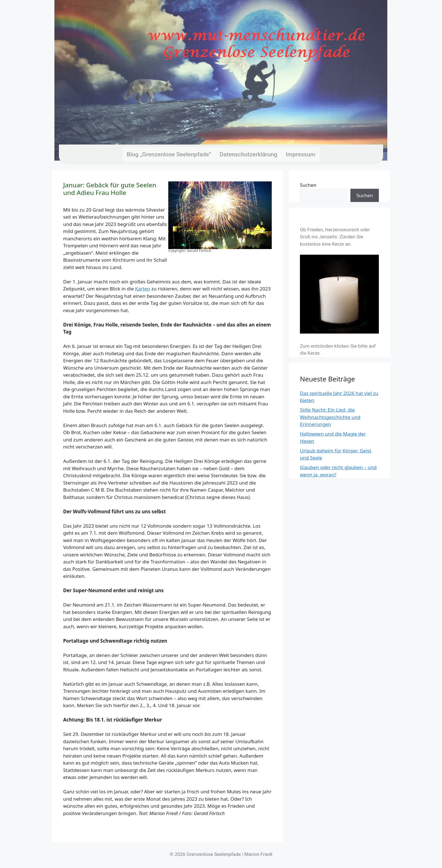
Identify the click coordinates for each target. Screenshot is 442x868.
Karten (142, 289)
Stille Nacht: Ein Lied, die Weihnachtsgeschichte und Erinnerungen (330, 417)
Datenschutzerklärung (248, 154)
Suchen (308, 185)
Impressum (301, 154)
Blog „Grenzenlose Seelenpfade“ (169, 154)
